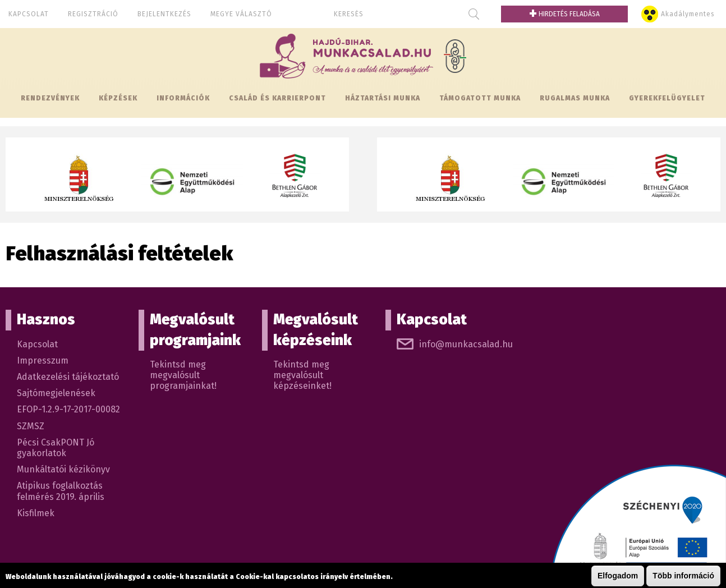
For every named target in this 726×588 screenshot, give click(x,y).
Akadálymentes (688, 14)
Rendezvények (50, 98)
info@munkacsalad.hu (466, 344)
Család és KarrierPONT (277, 98)
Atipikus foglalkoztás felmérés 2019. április (61, 491)
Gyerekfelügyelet (667, 98)
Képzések (118, 98)
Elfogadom (618, 576)
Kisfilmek (36, 513)
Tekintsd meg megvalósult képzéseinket (301, 375)
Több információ (683, 576)
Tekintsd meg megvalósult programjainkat (182, 375)
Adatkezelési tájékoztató (68, 377)
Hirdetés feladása (564, 14)
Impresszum (43, 360)
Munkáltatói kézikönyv (63, 469)
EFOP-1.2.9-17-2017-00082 (68, 409)
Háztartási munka (383, 98)
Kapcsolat (29, 14)
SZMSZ (31, 426)
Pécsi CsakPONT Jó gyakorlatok (56, 448)
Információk (183, 98)
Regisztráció (93, 14)
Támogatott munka (480, 98)
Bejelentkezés (164, 14)
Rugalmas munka (575, 98)
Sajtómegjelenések (56, 393)
